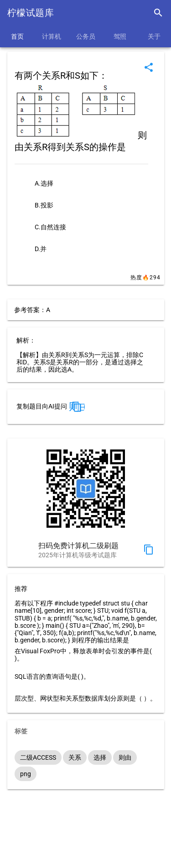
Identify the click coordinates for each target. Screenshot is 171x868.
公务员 (86, 36)
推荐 (21, 589)
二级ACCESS (38, 757)
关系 (75, 757)
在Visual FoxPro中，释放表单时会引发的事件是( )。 (83, 655)
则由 (125, 757)
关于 (154, 36)
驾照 (120, 36)
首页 (17, 36)
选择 (100, 757)
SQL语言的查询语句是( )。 (52, 676)
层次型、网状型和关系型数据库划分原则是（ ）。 (85, 698)
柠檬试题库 (31, 13)
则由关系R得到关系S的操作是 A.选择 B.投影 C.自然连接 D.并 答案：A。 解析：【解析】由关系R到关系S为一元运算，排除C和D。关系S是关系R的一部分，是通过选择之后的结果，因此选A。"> (77, 407)
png (26, 774)
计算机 (52, 36)
